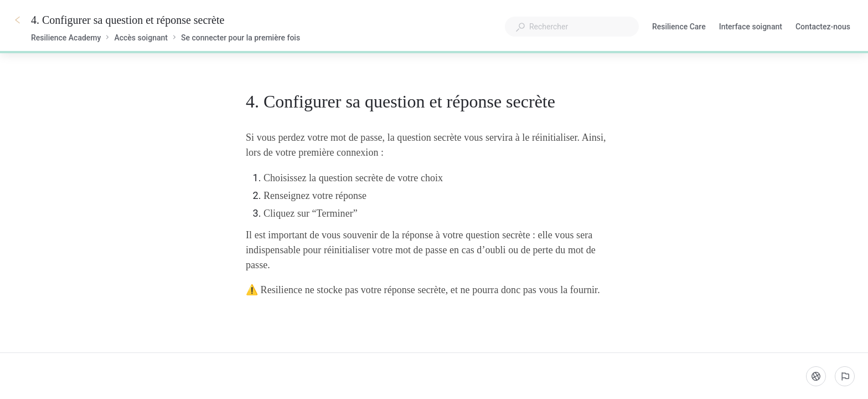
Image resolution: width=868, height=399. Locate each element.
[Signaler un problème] (845, 376)
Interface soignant (751, 28)
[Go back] (18, 20)
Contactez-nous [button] (823, 27)
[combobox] (572, 27)
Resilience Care (679, 28)
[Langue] (816, 376)
